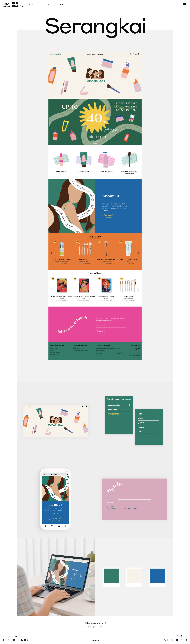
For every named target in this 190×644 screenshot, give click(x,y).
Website (33, 4)
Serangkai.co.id (95, 626)
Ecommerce (48, 4)
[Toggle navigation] (185, 4)
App (62, 4)
